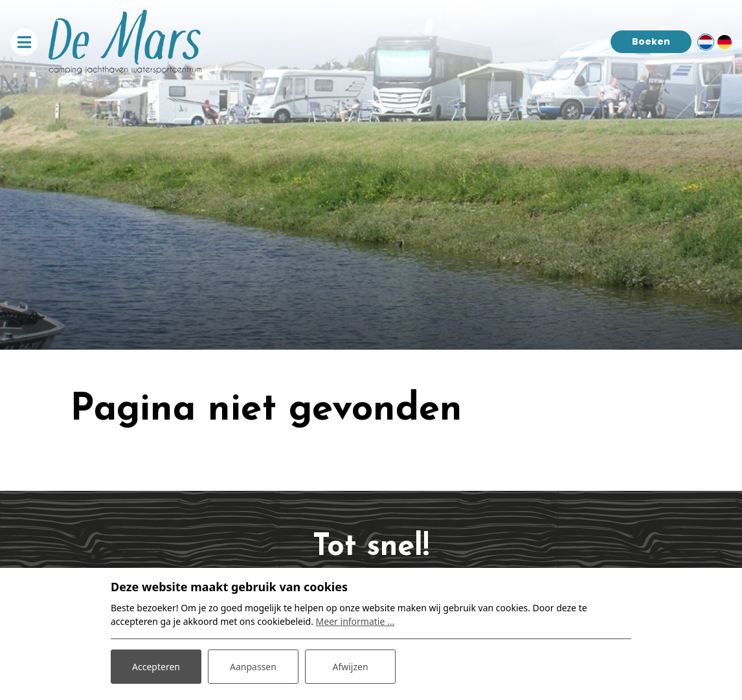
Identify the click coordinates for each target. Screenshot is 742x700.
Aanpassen (253, 667)
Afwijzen (350, 667)
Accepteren (156, 667)
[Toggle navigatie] (24, 42)
